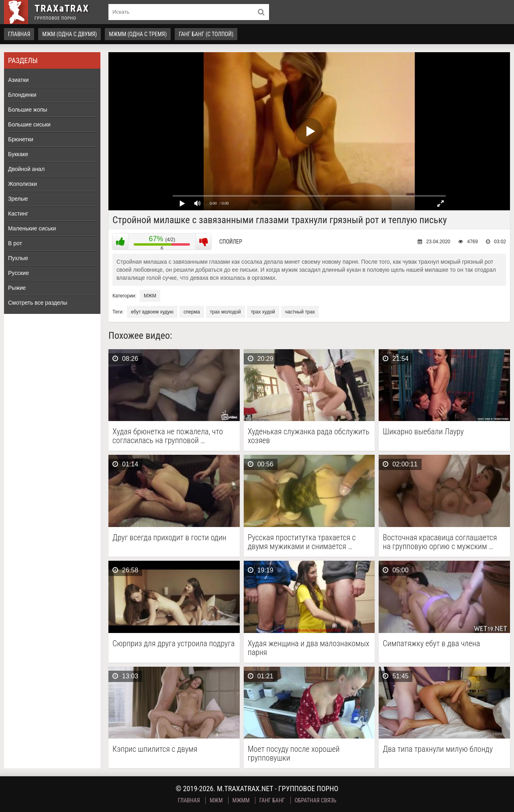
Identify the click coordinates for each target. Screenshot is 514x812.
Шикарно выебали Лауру (423, 432)
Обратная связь (316, 800)
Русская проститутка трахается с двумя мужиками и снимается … (302, 542)
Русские (18, 273)
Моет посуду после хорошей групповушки (294, 753)
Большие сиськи (29, 124)
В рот (15, 243)
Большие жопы (28, 110)
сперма (192, 312)
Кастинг (18, 214)
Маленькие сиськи (32, 228)
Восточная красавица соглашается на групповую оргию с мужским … (440, 542)
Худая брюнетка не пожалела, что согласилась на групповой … (168, 436)
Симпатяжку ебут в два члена (431, 644)
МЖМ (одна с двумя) (69, 34)
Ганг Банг (272, 800)
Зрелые (18, 199)
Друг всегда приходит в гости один (169, 538)
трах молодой (225, 312)
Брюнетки (21, 139)
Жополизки (22, 184)
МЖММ (241, 800)
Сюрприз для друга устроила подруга (173, 644)
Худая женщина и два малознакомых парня (309, 648)
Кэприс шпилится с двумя (155, 749)
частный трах (300, 312)
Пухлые (18, 258)
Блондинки (22, 95)
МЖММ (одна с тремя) (138, 34)
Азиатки (18, 80)
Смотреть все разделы (38, 303)
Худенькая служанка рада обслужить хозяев (309, 436)
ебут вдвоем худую (152, 312)
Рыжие (17, 288)
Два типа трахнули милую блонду (438, 749)
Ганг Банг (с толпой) (206, 34)
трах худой (263, 312)
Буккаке (18, 154)
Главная (19, 34)
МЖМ (150, 296)
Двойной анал (26, 169)
